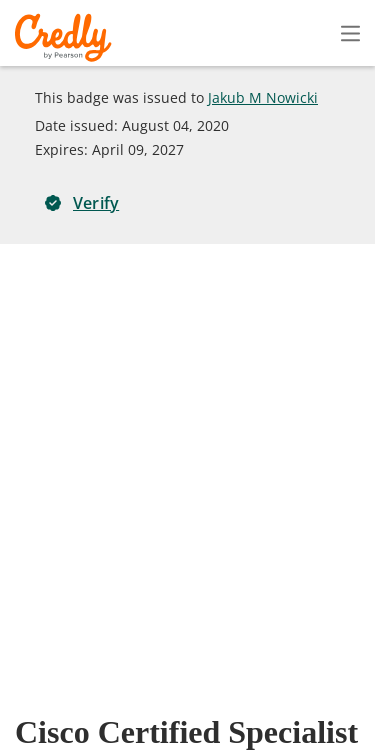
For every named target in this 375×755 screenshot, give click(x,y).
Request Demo (69, 681)
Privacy (351, 681)
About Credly (188, 681)
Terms (280, 681)
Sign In (315, 32)
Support (348, 710)
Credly (66, 37)
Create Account (175, 33)
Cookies (79, 739)
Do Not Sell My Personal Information (253, 739)
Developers (256, 710)
